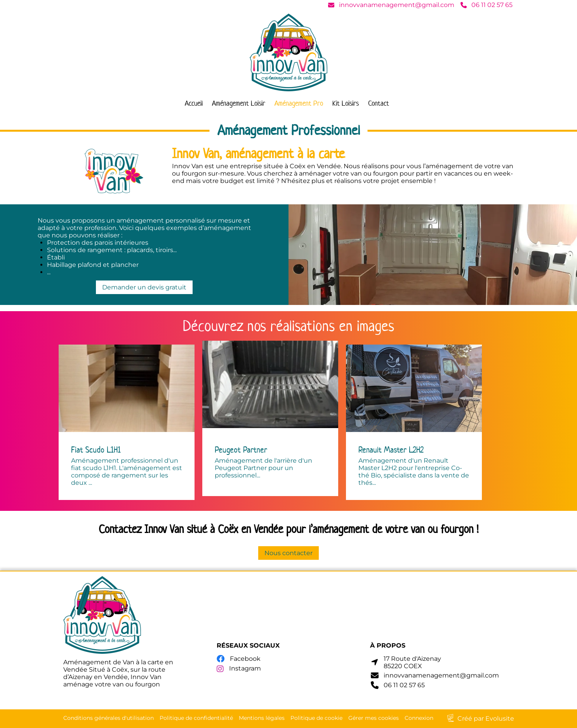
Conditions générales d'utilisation (109, 718)
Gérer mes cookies (374, 718)
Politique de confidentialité (196, 718)
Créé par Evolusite (486, 718)
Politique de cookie (316, 718)
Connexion (419, 718)
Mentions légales (262, 718)
